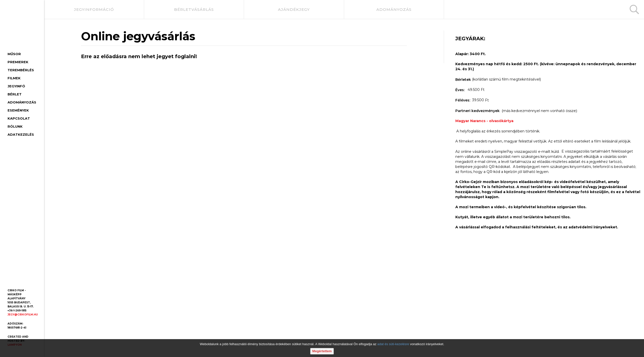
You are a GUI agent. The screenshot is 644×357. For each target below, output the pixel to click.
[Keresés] (634, 9)
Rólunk (15, 126)
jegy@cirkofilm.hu (23, 315)
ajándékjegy (294, 9)
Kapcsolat (19, 118)
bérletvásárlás (194, 9)
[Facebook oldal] (12, 279)
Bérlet (15, 94)
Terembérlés (21, 70)
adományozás (394, 9)
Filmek (14, 78)
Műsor (14, 54)
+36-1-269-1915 (17, 311)
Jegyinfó (16, 86)
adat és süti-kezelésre (393, 344)
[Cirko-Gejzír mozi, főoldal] (20, 27)
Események (18, 110)
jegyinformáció (94, 9)
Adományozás (22, 102)
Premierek (18, 62)
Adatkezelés (21, 134)
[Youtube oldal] (24, 279)
